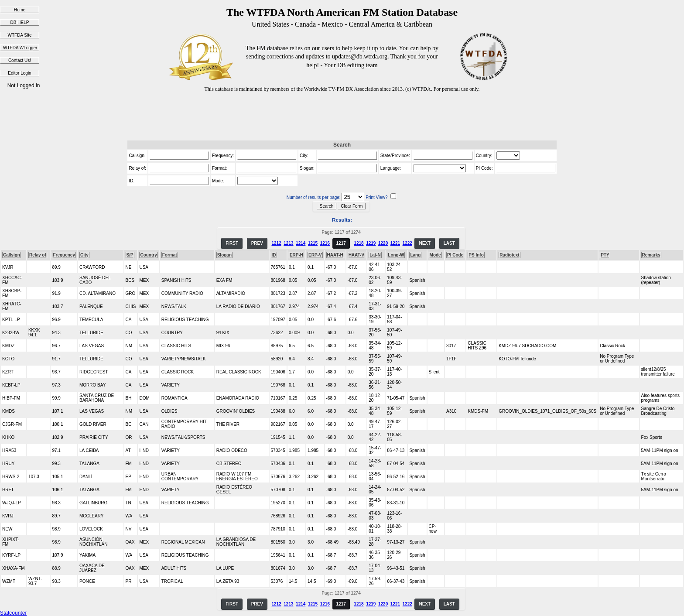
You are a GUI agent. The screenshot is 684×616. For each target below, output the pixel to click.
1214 (301, 243)
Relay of (38, 255)
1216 (325, 243)
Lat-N (375, 255)
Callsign (12, 255)
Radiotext (510, 255)
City (84, 255)
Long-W (396, 255)
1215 (313, 243)
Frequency (64, 255)
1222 (407, 243)
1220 (383, 243)
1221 (395, 243)
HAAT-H (335, 255)
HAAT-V (356, 255)
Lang (415, 255)
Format (170, 255)
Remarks (651, 255)
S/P (130, 255)
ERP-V (315, 255)
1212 (276, 243)
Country (148, 255)
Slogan (224, 255)
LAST (449, 243)
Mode (435, 255)
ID (274, 255)
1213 (288, 243)
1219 (371, 243)
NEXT (425, 243)
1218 (359, 243)
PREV (257, 243)
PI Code (455, 255)
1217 (341, 243)
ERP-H (296, 255)
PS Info (476, 255)
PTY (605, 255)
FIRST (232, 243)
